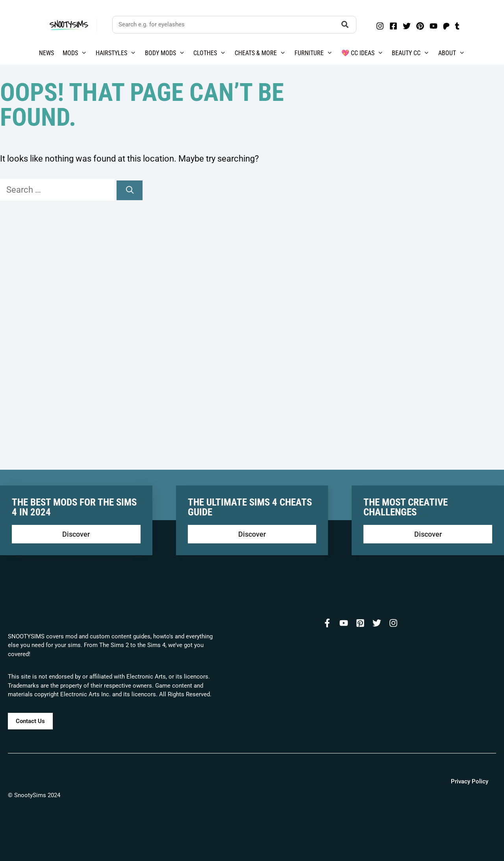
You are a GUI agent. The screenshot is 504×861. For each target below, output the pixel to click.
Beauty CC (413, 53)
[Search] (130, 191)
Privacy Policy (470, 781)
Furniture (316, 53)
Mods (77, 53)
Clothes (212, 53)
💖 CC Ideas (365, 53)
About (454, 53)
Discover (76, 534)
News (46, 53)
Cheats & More (262, 53)
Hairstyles (118, 53)
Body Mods (167, 53)
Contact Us (30, 721)
